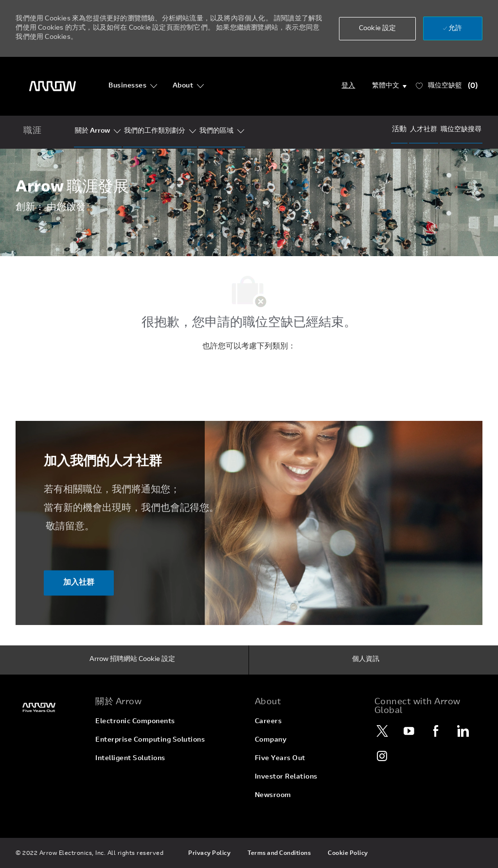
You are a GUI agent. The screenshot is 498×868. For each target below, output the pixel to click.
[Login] (348, 86)
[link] (50, 707)
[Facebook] (436, 731)
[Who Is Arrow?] (93, 131)
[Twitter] (383, 731)
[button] (377, 29)
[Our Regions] (216, 131)
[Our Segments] (155, 131)
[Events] (399, 129)
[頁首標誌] (53, 86)
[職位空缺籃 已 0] (447, 86)
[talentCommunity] (424, 130)
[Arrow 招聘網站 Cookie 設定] (132, 660)
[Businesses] (133, 86)
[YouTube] (409, 731)
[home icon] (32, 132)
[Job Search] (461, 130)
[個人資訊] (366, 660)
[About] (188, 86)
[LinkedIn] (463, 731)
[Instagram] (383, 756)
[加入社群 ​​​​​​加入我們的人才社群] (79, 583)
